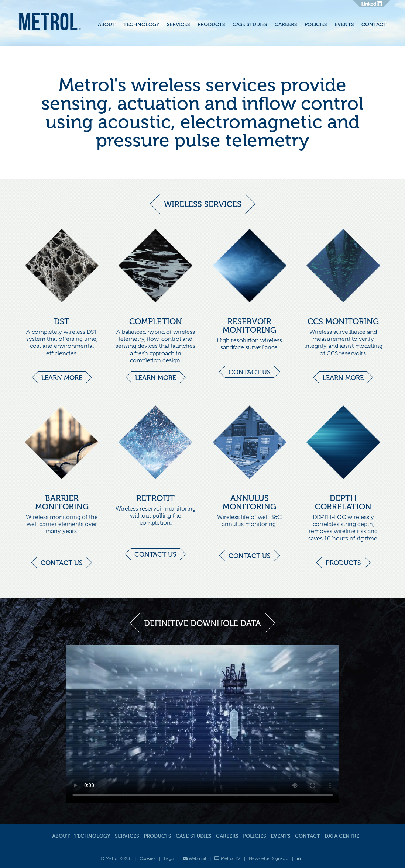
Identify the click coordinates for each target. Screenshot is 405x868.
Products (211, 25)
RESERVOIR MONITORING (249, 326)
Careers (286, 25)
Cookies (147, 858)
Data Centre (342, 836)
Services (178, 25)
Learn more (62, 378)
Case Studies (250, 25)
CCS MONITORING (343, 321)
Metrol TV (227, 858)
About (107, 25)
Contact (374, 25)
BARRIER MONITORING (62, 502)
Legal (169, 858)
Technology (141, 25)
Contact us (250, 372)
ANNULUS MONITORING (249, 502)
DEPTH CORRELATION (343, 502)
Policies (316, 25)
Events (344, 25)
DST (62, 321)
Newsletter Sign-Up (269, 858)
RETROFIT (155, 498)
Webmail (195, 858)
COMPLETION (156, 321)
